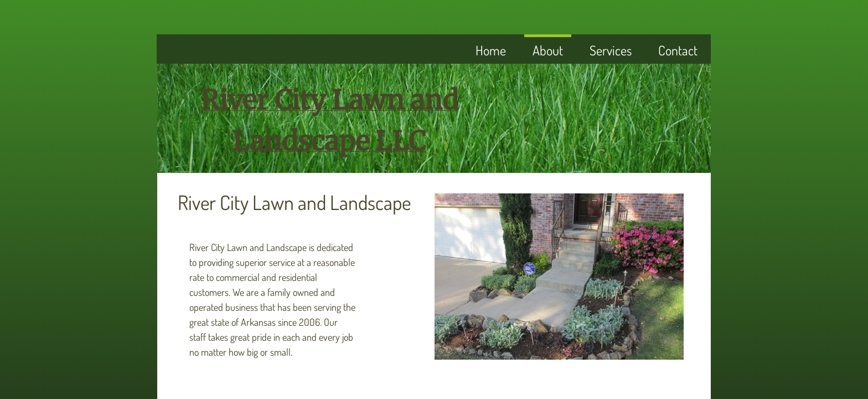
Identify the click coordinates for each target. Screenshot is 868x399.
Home (491, 50)
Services (611, 50)
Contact (678, 50)
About (548, 50)
